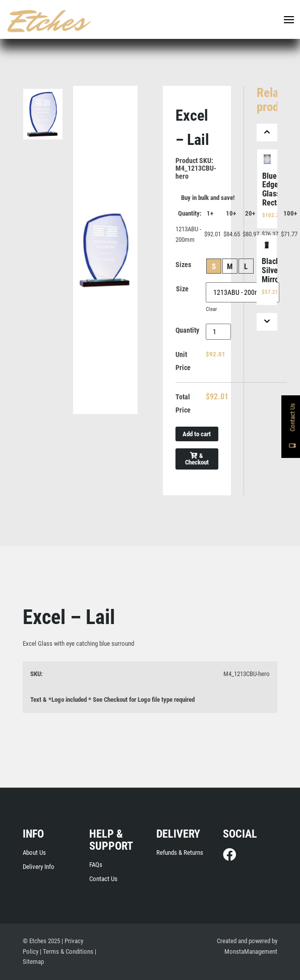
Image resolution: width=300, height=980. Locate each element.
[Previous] (267, 133)
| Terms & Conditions (67, 951)
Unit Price (183, 361)
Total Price (183, 403)
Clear (211, 309)
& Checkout (197, 459)
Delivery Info (39, 867)
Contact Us (103, 879)
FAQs (96, 865)
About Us (34, 853)
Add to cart (197, 434)
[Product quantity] (219, 332)
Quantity (187, 330)
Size (182, 289)
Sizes (183, 265)
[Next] (267, 322)
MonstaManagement (251, 951)
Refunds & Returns (180, 853)
